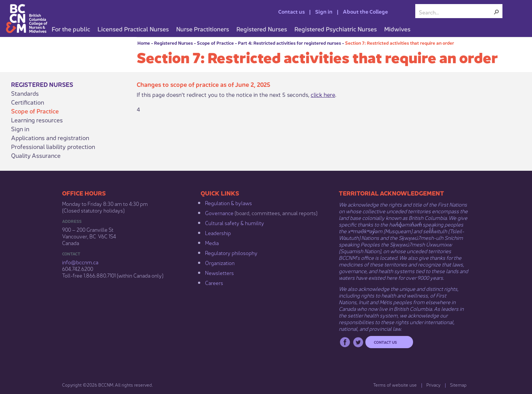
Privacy (433, 385)
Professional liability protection (53, 146)
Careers (214, 282)
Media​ (212, 242)
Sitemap (458, 385)
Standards (25, 93)
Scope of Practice (215, 43)
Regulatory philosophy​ (231, 252)
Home (144, 43)
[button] (497, 12)
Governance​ (219, 213)
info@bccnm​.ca (80, 262)
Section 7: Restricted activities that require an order (400, 43)
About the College (365, 11)
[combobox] (456, 12)
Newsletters (219, 272)
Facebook (345, 342)
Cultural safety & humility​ (235, 223)
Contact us (291, 11)
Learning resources (37, 120)
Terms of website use (395, 385)
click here (323, 94)
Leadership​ (218, 232)
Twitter (358, 342)
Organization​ (220, 262)
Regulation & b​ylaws (229, 203)
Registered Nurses (173, 43)
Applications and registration (50, 137)
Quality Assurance (36, 155)
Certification (28, 102)
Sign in (324, 11)
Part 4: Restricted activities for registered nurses (289, 43)
